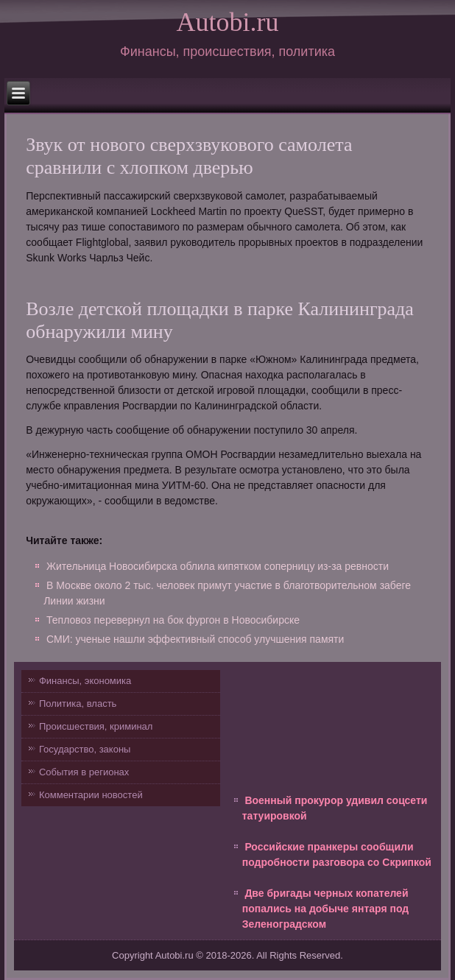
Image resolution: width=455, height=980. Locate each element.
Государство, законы (85, 749)
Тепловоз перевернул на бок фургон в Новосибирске (173, 620)
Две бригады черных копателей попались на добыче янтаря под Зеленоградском (325, 909)
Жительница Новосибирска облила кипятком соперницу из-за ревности (218, 566)
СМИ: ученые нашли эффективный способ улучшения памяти (195, 639)
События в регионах (84, 772)
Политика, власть (78, 704)
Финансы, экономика (85, 681)
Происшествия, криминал (96, 726)
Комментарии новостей (91, 795)
